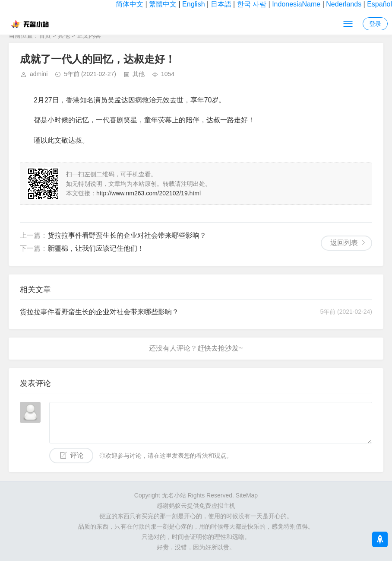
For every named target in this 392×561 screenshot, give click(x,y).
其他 (64, 35)
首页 (45, 35)
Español (379, 4)
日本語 (221, 4)
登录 (375, 24)
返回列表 (344, 243)
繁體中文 (163, 4)
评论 (77, 455)
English (193, 4)
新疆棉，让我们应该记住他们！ (96, 248)
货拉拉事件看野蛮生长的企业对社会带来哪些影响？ (127, 235)
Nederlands (344, 4)
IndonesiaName (296, 4)
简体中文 (130, 4)
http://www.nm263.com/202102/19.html (149, 193)
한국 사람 (252, 4)
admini (39, 74)
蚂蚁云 (178, 506)
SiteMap (247, 495)
